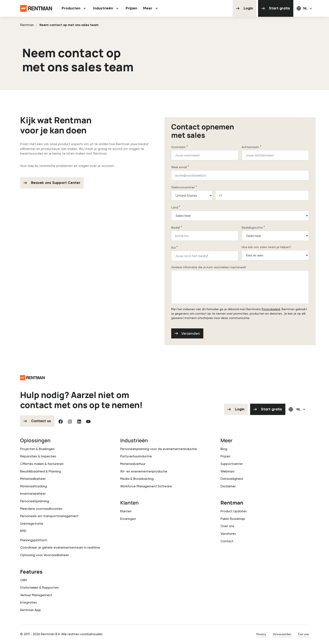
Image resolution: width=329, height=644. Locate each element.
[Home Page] (36, 8)
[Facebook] (61, 421)
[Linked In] (79, 421)
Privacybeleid (271, 309)
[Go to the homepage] (32, 377)
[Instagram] (70, 421)
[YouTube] (88, 421)
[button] (74, 8)
